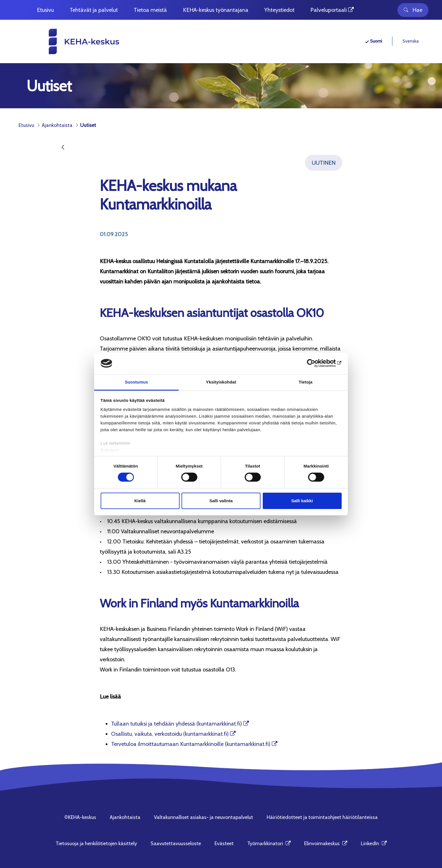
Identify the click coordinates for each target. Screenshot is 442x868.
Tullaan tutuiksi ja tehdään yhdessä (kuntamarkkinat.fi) (176, 724)
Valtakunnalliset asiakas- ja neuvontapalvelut (204, 817)
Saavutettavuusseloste (176, 843)
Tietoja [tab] (306, 382)
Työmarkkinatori (269, 843)
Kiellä (140, 501)
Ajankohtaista (125, 817)
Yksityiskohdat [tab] (221, 382)
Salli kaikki (302, 501)
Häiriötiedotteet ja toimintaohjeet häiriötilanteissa (322, 817)
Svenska (411, 41)
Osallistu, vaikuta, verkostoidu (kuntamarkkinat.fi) (170, 734)
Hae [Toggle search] (413, 10)
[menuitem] (45, 10)
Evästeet (110, 450)
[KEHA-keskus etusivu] (74, 41)
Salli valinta (221, 501)
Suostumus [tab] (137, 382)
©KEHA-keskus (80, 817)
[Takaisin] (63, 148)
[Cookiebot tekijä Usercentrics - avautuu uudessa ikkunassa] (317, 363)
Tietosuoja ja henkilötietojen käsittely (96, 843)
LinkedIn (374, 843)
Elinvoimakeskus (326, 843)
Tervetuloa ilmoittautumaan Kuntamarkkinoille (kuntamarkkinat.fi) (191, 744)
